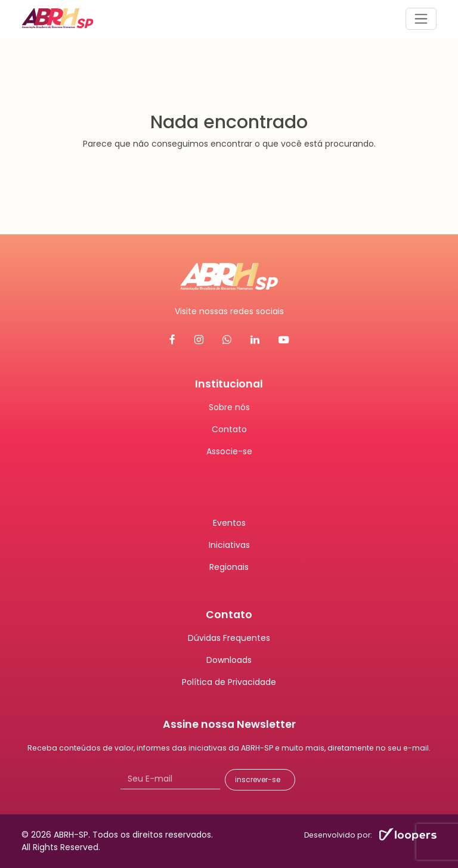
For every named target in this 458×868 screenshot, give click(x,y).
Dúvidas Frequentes (229, 638)
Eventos (229, 523)
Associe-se (229, 451)
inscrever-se (258, 779)
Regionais (229, 567)
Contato (229, 429)
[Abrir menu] (421, 18)
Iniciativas (229, 545)
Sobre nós (229, 407)
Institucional (229, 384)
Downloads (229, 660)
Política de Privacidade (229, 682)
